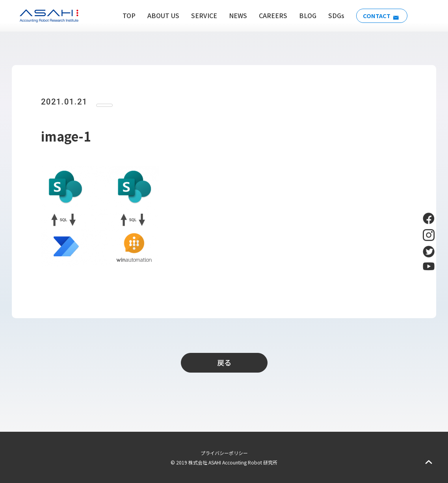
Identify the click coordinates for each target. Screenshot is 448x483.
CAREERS (269, 15)
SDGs (332, 15)
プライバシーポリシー (224, 453)
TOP (125, 15)
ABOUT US (159, 15)
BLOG (304, 15)
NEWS (234, 15)
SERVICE (200, 15)
